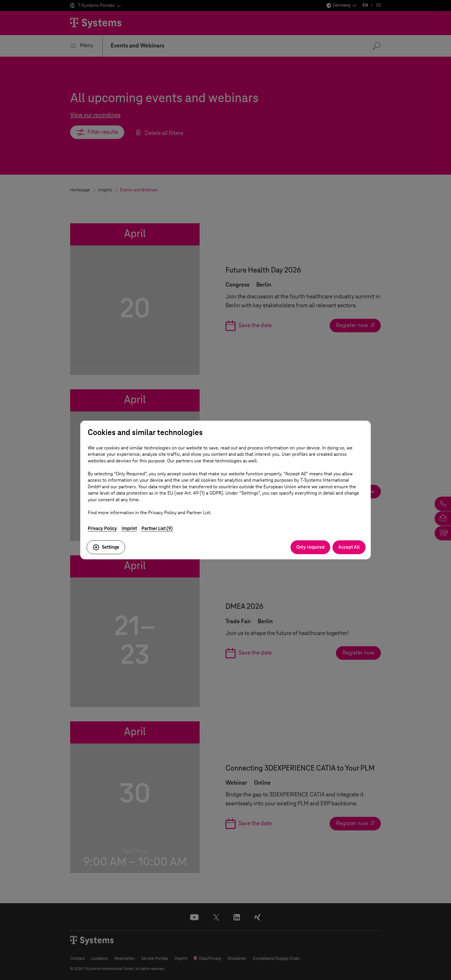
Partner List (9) (157, 528)
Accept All (349, 547)
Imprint (129, 528)
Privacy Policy (102, 528)
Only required (310, 547)
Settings (106, 547)
